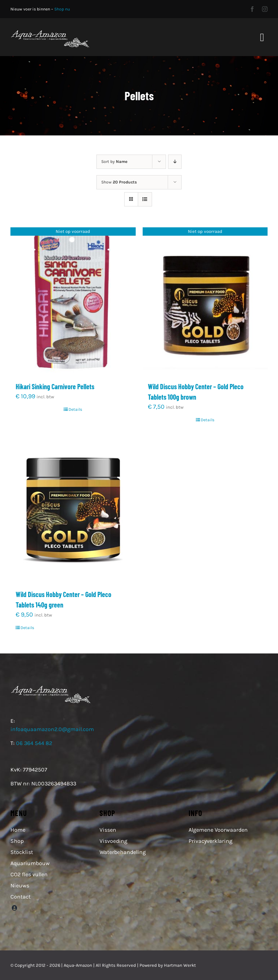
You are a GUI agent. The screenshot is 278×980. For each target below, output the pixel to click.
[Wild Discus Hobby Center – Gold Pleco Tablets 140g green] (73, 509)
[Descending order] (175, 162)
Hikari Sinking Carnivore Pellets (55, 386)
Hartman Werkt (180, 965)
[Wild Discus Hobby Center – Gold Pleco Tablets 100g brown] (205, 301)
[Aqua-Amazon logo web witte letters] (50, 32)
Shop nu (62, 9)
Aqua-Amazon (78, 965)
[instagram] (265, 9)
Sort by (114, 162)
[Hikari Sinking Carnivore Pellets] (73, 301)
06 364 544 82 (34, 743)
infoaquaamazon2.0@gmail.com (52, 729)
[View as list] (145, 199)
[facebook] (252, 9)
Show (119, 182)
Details (75, 409)
